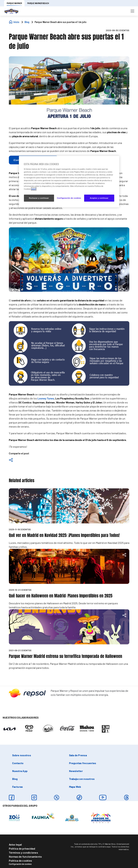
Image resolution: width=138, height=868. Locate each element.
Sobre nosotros (22, 755)
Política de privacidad (22, 848)
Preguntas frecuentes (83, 763)
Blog (15, 779)
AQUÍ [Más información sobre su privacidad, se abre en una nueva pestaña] (34, 189)
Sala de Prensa (78, 755)
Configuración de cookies (20, 864)
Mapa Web (75, 787)
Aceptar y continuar (99, 198)
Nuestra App (20, 771)
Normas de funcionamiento (25, 857)
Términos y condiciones (23, 853)
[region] (69, 182)
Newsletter (76, 771)
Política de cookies (20, 861)
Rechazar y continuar (39, 198)
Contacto (18, 763)
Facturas (18, 787)
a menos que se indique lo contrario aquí (93, 847)
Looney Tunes (46, 398)
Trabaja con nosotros (82, 779)
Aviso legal (15, 844)
